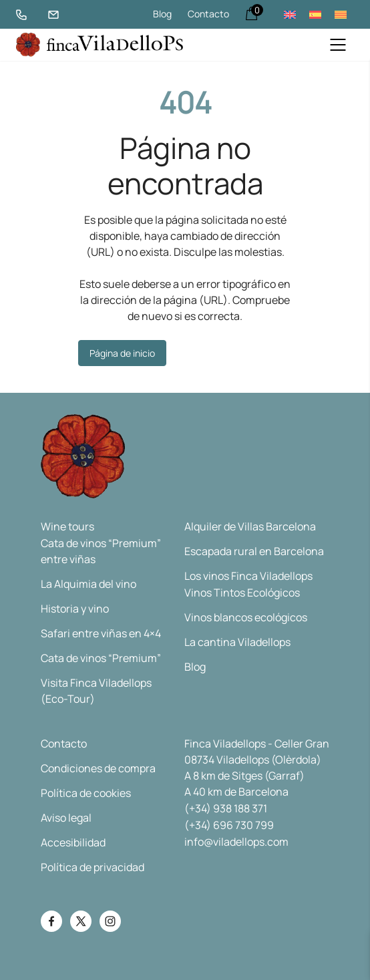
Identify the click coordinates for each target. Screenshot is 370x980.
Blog (162, 14)
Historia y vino (75, 609)
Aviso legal (66, 818)
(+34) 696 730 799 (229, 825)
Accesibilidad (73, 842)
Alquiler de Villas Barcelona (250, 526)
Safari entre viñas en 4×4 (101, 633)
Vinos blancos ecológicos (246, 617)
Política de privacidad (93, 867)
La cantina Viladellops (237, 642)
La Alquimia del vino (88, 584)
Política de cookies (86, 793)
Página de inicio (122, 353)
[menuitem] (290, 14)
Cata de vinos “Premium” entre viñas (101, 551)
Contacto (208, 14)
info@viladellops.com (236, 842)
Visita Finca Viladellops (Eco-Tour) (96, 691)
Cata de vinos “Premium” (101, 658)
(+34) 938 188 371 (226, 808)
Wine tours (67, 526)
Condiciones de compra (98, 768)
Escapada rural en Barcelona (254, 551)
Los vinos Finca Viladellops (248, 576)
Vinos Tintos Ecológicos (242, 593)
